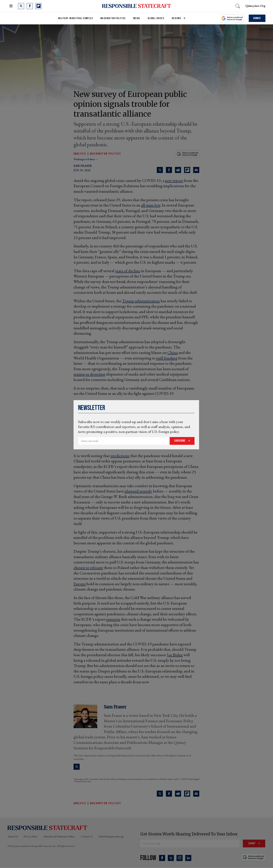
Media (137, 18)
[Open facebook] (30, 6)
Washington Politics (113, 18)
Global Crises (156, 18)
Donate (257, 18)
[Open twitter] (21, 6)
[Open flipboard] (38, 6)
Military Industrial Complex (76, 18)
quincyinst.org (255, 6)
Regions (177, 18)
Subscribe (180, 441)
